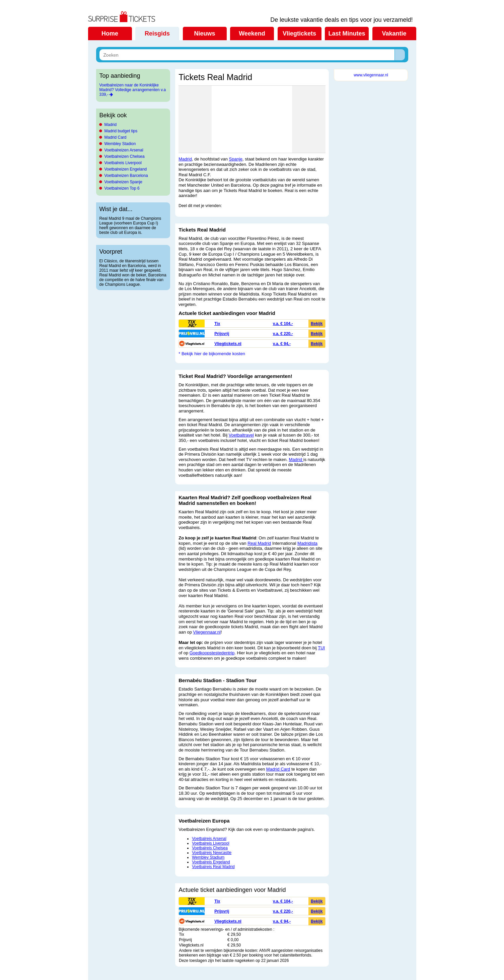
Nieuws (204, 34)
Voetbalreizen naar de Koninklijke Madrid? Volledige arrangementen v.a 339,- (133, 90)
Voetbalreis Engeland (211, 862)
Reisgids (157, 34)
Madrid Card (116, 137)
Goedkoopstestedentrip (212, 653)
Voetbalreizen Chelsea (125, 156)
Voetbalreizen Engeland (126, 169)
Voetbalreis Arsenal (209, 839)
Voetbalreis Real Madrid (213, 867)
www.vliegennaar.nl (371, 75)
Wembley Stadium (208, 857)
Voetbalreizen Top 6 (122, 188)
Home (110, 34)
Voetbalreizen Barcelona (126, 176)
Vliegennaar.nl (207, 632)
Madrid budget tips (121, 131)
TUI (321, 648)
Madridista (307, 543)
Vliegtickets (299, 34)
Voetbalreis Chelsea (210, 848)
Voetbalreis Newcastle (212, 853)
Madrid (111, 125)
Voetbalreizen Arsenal (124, 150)
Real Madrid (259, 543)
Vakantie (394, 34)
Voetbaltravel (241, 435)
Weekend (252, 34)
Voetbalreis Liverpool (123, 163)
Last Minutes (347, 34)
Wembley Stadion (120, 144)
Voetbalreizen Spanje (123, 182)
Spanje (236, 159)
